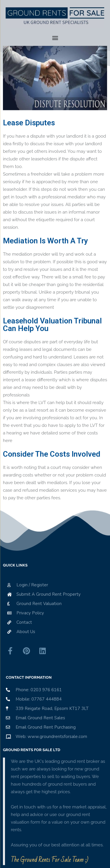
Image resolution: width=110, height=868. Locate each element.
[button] (55, 38)
